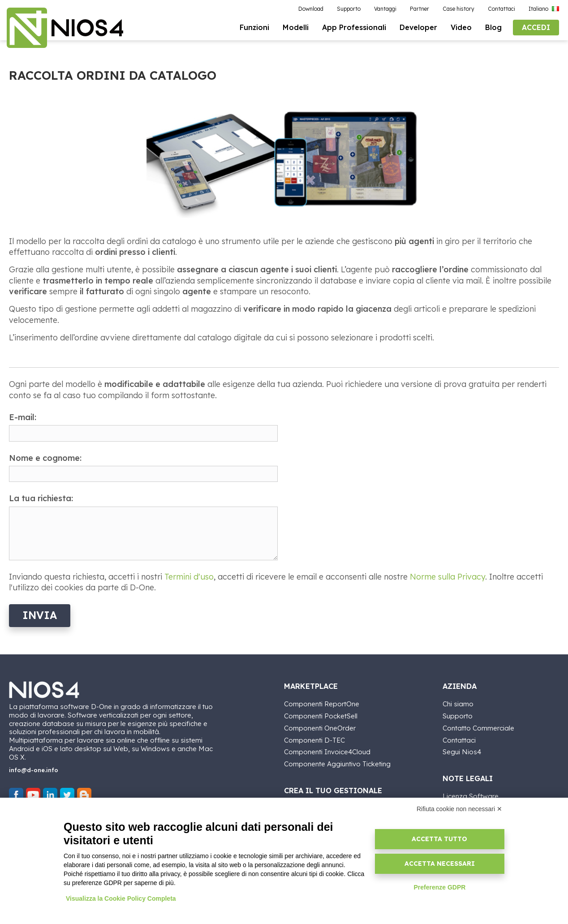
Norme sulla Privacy (448, 577)
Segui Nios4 (462, 751)
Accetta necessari (440, 864)
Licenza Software (471, 796)
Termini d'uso (189, 577)
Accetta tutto (439, 839)
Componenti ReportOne (322, 703)
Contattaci (459, 740)
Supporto (458, 716)
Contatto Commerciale (478, 728)
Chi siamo (458, 703)
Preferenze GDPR (439, 887)
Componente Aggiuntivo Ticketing (337, 763)
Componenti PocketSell (321, 716)
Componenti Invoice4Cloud (327, 751)
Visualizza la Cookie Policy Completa (121, 898)
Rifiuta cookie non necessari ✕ (459, 809)
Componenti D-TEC (314, 740)
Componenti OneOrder (320, 728)
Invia (40, 615)
